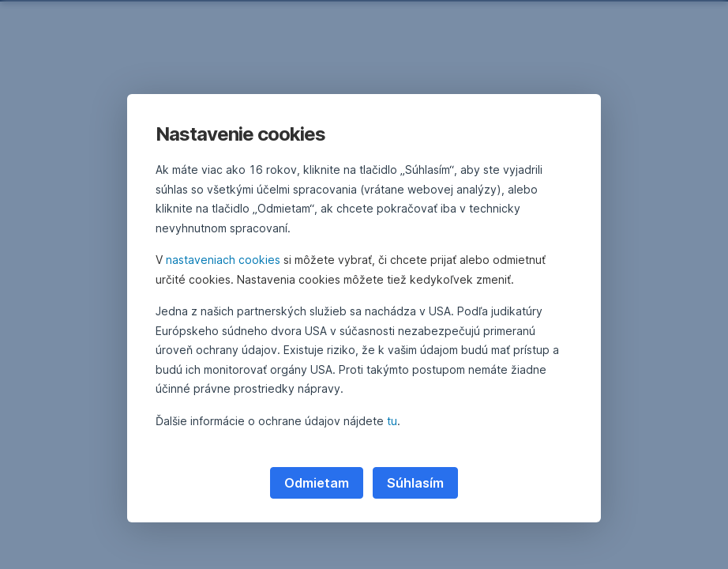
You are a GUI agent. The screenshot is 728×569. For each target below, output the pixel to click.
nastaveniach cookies (223, 260)
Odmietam (317, 483)
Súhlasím (415, 483)
